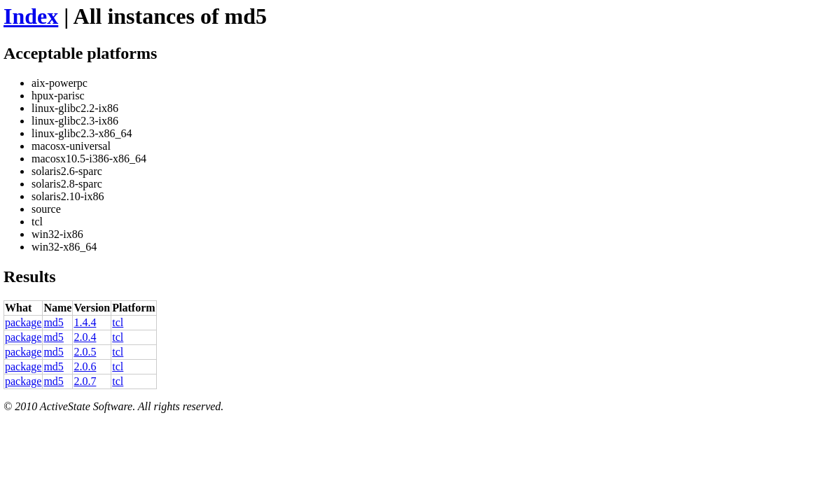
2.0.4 (85, 337)
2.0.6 (85, 366)
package (23, 322)
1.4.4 (85, 322)
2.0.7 (85, 381)
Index (31, 16)
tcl (118, 322)
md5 (53, 322)
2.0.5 (85, 352)
